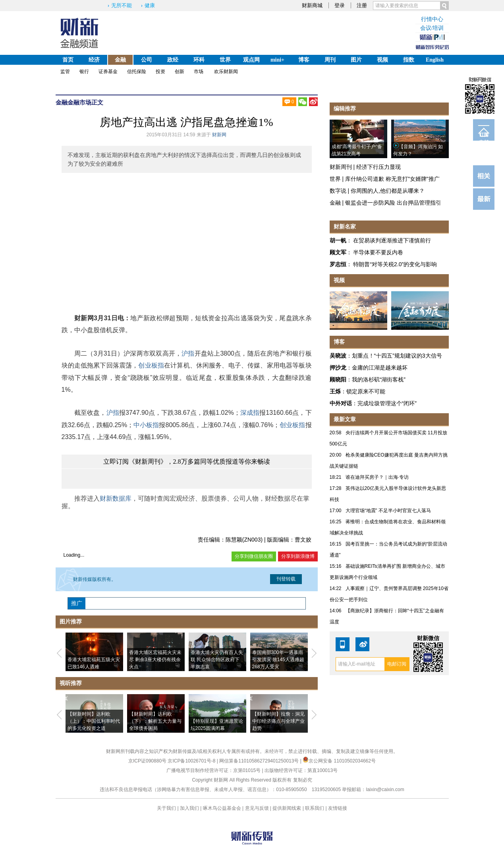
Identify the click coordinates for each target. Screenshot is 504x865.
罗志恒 (338, 264)
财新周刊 (341, 167)
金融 (120, 60)
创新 (180, 72)
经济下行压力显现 (378, 167)
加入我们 (189, 808)
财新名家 (345, 226)
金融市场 (79, 102)
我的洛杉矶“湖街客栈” (379, 379)
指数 (409, 60)
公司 (147, 60)
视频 (382, 60)
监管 (65, 72)
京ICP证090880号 (147, 761)
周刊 (330, 60)
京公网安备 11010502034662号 (339, 761)
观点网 (251, 60)
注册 (362, 5)
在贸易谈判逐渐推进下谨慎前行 (392, 240)
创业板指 (151, 365)
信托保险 (137, 72)
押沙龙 (338, 368)
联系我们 (315, 808)
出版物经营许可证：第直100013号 (301, 770)
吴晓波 (338, 356)
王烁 (335, 391)
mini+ (277, 60)
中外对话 (341, 403)
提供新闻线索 (287, 808)
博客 (304, 60)
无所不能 (122, 5)
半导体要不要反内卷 (378, 252)
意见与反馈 (257, 808)
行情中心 (432, 19)
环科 (199, 60)
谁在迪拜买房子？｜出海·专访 (377, 477)
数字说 (338, 191)
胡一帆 (338, 240)
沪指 (188, 353)
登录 (340, 5)
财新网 (219, 135)
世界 (225, 60)
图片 (356, 60)
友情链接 (338, 808)
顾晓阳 (338, 379)
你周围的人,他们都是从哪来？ (388, 191)
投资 (160, 72)
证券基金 (108, 72)
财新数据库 (116, 498)
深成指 (250, 413)
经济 (94, 60)
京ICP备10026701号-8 (192, 761)
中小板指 (146, 425)
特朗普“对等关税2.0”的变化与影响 (395, 264)
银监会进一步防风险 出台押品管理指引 (393, 203)
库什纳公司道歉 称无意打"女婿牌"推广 (392, 179)
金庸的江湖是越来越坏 (380, 368)
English (435, 60)
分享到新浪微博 (298, 556)
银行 (84, 72)
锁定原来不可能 (366, 391)
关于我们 (166, 808)
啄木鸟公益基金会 (223, 808)
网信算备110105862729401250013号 (260, 761)
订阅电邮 (484, 136)
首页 (68, 60)
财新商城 (312, 5)
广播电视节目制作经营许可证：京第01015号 (213, 770)
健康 (150, 5)
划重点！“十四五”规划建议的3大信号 (397, 356)
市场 (199, 72)
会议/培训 (432, 28)
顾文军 (338, 252)
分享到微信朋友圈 (254, 556)
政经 (173, 60)
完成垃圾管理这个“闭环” (387, 403)
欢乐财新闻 (226, 72)
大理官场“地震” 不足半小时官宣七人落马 (388, 511)
